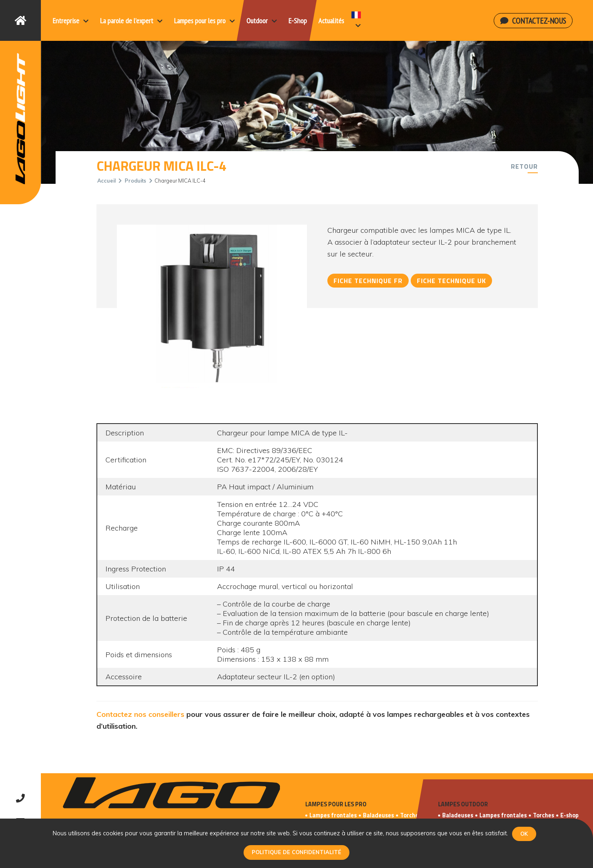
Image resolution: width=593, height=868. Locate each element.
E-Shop (298, 21)
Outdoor (262, 21)
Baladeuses (378, 815)
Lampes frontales (333, 815)
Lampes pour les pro (205, 21)
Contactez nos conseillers (140, 714)
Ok (524, 834)
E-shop (570, 815)
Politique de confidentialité (296, 852)
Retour (524, 166)
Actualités (331, 21)
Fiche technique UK (451, 281)
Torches (411, 815)
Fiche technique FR (368, 281)
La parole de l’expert (131, 21)
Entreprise (71, 21)
